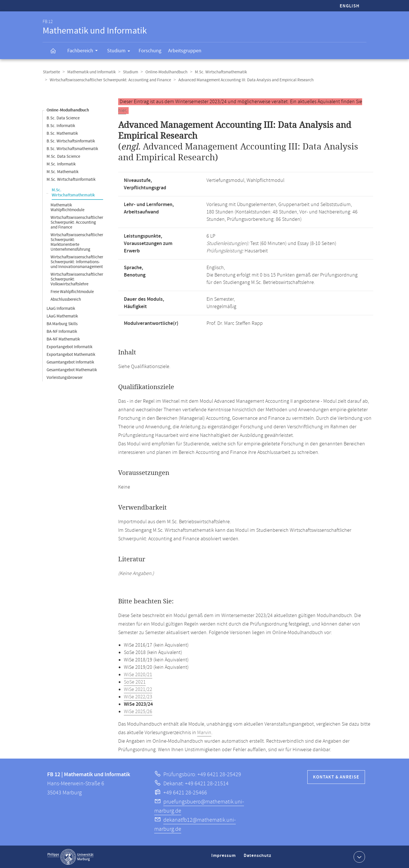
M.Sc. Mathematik (62, 172)
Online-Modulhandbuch (164, 72)
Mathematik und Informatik (91, 72)
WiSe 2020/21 (138, 674)
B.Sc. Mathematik (62, 133)
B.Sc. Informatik (61, 125)
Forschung (150, 51)
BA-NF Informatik (62, 331)
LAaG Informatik (61, 308)
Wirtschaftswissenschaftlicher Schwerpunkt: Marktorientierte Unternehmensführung (77, 242)
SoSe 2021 (135, 682)
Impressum (224, 858)
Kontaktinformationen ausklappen (359, 856)
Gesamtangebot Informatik (70, 362)
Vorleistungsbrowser (65, 377)
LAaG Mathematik (62, 316)
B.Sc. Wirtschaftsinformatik (71, 141)
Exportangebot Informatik (69, 347)
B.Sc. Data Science (63, 118)
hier (122, 110)
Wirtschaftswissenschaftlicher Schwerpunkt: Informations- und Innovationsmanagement (77, 262)
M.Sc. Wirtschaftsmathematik (218, 72)
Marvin (204, 732)
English (350, 6)
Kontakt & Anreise (336, 777)
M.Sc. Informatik (61, 164)
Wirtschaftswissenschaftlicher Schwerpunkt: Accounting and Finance (110, 80)
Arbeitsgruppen (185, 51)
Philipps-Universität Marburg (70, 857)
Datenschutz (258, 858)
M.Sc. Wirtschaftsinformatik (71, 179)
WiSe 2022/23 (138, 697)
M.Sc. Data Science (63, 156)
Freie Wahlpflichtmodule (72, 291)
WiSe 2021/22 (138, 689)
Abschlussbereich (66, 299)
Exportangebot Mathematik (71, 354)
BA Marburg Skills (62, 324)
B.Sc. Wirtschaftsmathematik (72, 149)
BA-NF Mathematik (63, 339)
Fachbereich (84, 51)
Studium (120, 52)
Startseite (51, 72)
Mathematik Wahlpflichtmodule (67, 207)
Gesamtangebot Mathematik (72, 370)
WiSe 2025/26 (138, 711)
